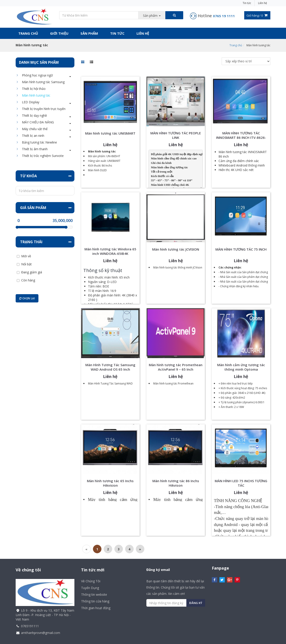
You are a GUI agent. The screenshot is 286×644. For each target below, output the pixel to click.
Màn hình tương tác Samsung (42, 82)
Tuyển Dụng (90, 588)
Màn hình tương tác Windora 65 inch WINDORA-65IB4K (110, 251)
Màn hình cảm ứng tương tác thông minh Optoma (241, 367)
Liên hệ (263, 3)
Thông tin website (94, 594)
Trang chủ (28, 33)
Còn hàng (28, 280)
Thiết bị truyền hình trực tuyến (43, 109)
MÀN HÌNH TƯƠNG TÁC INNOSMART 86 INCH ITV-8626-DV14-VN (241, 137)
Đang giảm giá (32, 272)
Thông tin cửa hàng (95, 601)
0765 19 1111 (224, 16)
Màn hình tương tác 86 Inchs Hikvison (176, 483)
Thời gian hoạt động (96, 608)
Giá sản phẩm (33, 208)
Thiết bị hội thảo (33, 89)
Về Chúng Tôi (91, 581)
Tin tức (247, 3)
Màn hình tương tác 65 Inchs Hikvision (110, 483)
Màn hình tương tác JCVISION (176, 249)
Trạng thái (31, 242)
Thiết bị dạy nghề (33, 115)
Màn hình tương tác (35, 95)
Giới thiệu (59, 33)
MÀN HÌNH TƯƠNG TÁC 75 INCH (241, 249)
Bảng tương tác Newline (38, 142)
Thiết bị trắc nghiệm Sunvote (42, 156)
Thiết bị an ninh (32, 136)
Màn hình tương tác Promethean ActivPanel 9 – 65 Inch (176, 367)
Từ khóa (28, 176)
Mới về (26, 256)
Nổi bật (26, 264)
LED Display (29, 102)
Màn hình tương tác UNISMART (110, 133)
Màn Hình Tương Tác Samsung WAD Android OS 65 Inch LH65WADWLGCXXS (110, 369)
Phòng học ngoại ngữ (36, 75)
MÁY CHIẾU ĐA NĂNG (37, 122)
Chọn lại (27, 298)
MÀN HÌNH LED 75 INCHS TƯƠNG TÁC (241, 483)
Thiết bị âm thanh (34, 149)
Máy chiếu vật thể (34, 129)
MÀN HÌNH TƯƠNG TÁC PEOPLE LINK (176, 135)
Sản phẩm (89, 33)
